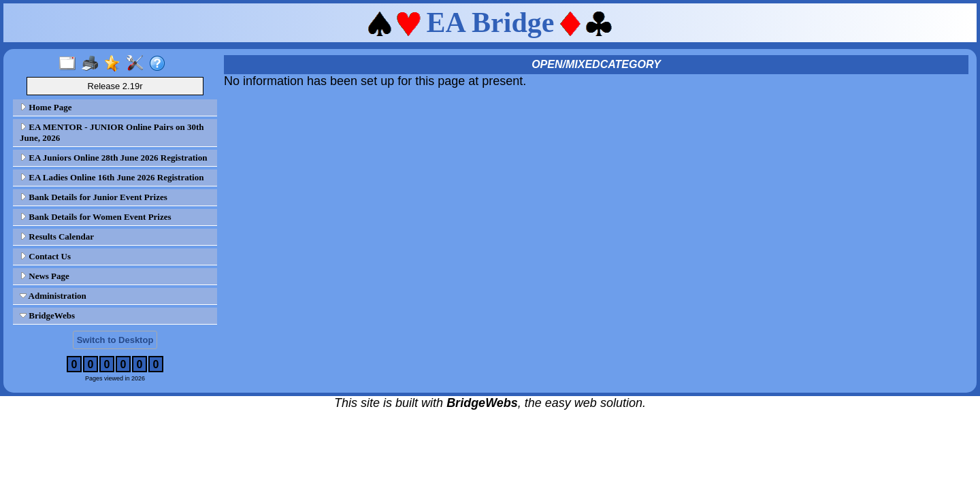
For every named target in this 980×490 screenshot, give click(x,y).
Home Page (46, 107)
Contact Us (45, 256)
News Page (45, 276)
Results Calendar (57, 236)
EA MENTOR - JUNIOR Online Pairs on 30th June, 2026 (112, 132)
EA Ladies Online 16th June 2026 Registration (112, 177)
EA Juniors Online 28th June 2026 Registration (113, 158)
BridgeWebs (47, 315)
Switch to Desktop (115, 340)
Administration (53, 296)
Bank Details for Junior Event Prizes (94, 197)
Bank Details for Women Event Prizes (96, 217)
